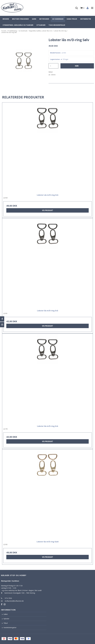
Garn (34, 19)
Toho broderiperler (57, 25)
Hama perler (72, 19)
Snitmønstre (86, 19)
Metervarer (44, 19)
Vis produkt (48, 210)
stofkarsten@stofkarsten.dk (14, 601)
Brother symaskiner (20, 19)
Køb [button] (77, 66)
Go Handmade (58, 19)
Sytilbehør (41, 25)
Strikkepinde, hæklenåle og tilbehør (18, 25)
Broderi (6, 19)
